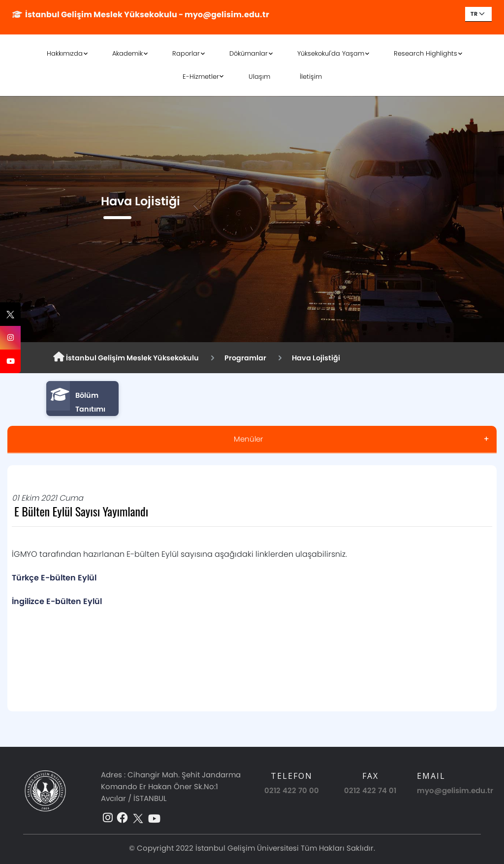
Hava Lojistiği (316, 358)
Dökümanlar (249, 53)
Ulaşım (259, 77)
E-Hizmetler (201, 77)
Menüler (248, 439)
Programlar (245, 358)
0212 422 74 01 (370, 790)
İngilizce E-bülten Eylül (58, 601)
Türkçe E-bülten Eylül (55, 578)
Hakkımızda (65, 53)
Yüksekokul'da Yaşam (331, 53)
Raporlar (186, 53)
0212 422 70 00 (292, 790)
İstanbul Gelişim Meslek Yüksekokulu (126, 357)
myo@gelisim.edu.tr (455, 790)
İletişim (311, 77)
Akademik (127, 53)
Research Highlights (425, 53)
